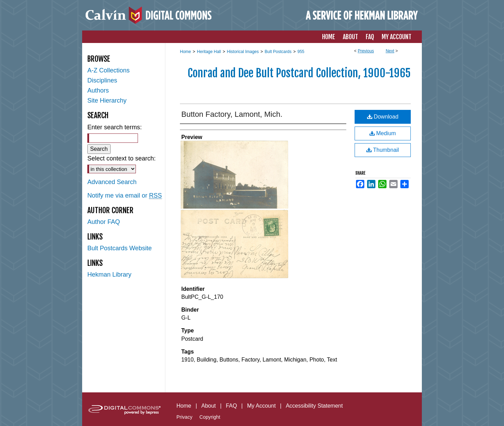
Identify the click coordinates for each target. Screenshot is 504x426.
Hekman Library (109, 275)
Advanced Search (112, 182)
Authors (98, 90)
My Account (262, 406)
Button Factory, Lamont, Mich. (232, 114)
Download (383, 117)
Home (185, 52)
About (209, 406)
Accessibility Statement (314, 406)
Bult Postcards (278, 52)
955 (301, 52)
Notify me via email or (125, 196)
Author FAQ (104, 222)
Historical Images (243, 52)
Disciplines (102, 80)
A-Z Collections (108, 70)
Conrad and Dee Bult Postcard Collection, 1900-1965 (299, 73)
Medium (383, 133)
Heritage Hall (209, 52)
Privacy (184, 417)
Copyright (210, 417)
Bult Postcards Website (120, 248)
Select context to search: (121, 158)
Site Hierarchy (107, 101)
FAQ (232, 406)
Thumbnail (383, 150)
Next (390, 51)
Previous (366, 51)
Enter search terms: (115, 127)
